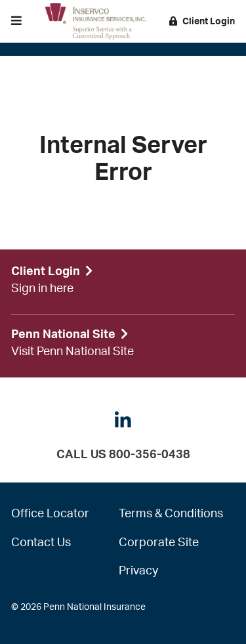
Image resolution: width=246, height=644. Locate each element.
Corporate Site (159, 543)
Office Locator (50, 514)
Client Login (202, 22)
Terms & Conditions (171, 514)
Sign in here (42, 289)
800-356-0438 (150, 455)
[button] (16, 21)
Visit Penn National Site (72, 352)
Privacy (138, 571)
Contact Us (41, 543)
